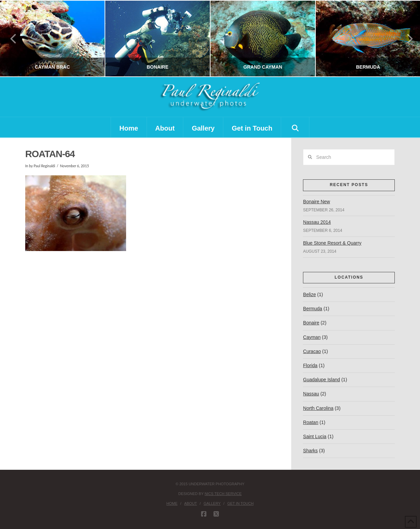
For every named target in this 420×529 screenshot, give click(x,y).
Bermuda (313, 309)
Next (406, 39)
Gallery (212, 503)
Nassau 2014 (317, 222)
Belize (309, 294)
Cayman (312, 337)
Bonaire (311, 323)
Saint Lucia (315, 436)
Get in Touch (240, 503)
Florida (310, 365)
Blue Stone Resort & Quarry (332, 243)
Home (172, 503)
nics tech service (223, 494)
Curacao (312, 351)
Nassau (311, 394)
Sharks (310, 451)
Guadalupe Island (321, 380)
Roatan (311, 422)
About (191, 503)
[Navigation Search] (295, 127)
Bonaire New (316, 202)
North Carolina (318, 408)
